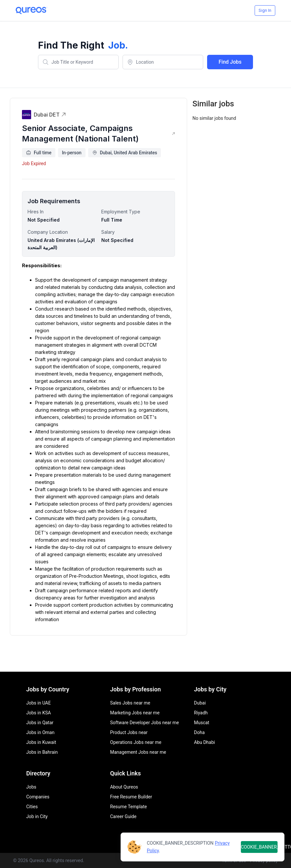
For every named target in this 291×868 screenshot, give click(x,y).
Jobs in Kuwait (41, 742)
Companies (38, 797)
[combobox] (78, 62)
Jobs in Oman (40, 732)
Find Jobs (230, 62)
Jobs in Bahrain (42, 752)
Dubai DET (50, 115)
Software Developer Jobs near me (145, 723)
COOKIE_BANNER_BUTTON (259, 847)
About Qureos (124, 787)
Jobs (31, 787)
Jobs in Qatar (40, 723)
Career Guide (123, 816)
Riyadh (201, 713)
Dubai (200, 703)
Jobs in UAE (39, 703)
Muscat (202, 723)
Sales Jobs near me (130, 703)
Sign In (265, 10)
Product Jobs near (129, 732)
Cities (32, 807)
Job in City (37, 816)
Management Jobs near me (138, 752)
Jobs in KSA (39, 713)
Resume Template (128, 807)
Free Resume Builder (131, 797)
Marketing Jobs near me (135, 713)
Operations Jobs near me (136, 742)
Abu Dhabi (204, 742)
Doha (199, 732)
